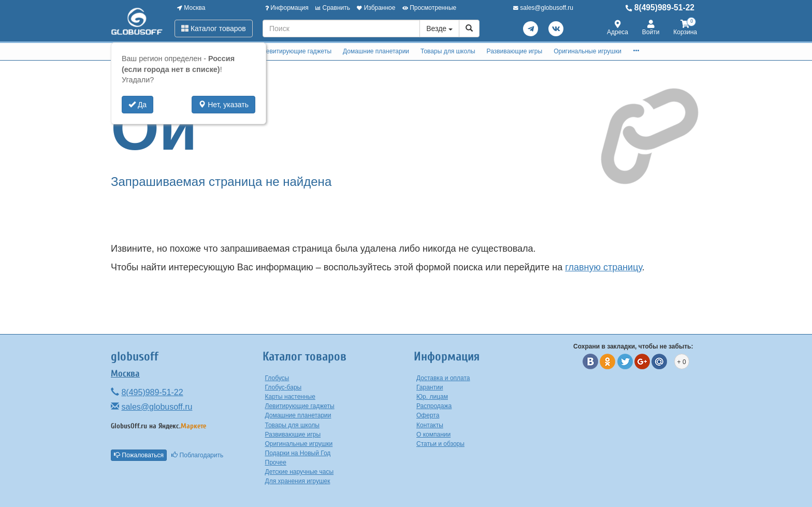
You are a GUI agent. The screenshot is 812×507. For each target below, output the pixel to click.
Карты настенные (290, 397)
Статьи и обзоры (440, 444)
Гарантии (430, 387)
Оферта (428, 415)
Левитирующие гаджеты (297, 51)
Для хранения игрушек (298, 481)
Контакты (430, 425)
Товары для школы (448, 51)
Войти (651, 28)
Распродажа (434, 406)
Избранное (376, 8)
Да (137, 105)
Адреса (618, 28)
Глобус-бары (284, 387)
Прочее (276, 462)
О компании (433, 434)
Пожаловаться (139, 455)
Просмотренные (429, 8)
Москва (191, 8)
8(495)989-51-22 (660, 8)
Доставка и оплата (443, 378)
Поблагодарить (197, 455)
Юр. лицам (432, 397)
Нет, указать (223, 105)
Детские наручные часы (300, 472)
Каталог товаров (214, 28)
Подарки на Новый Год (298, 453)
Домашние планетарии (376, 51)
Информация (287, 8)
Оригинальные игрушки (588, 51)
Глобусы (277, 378)
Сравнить (333, 8)
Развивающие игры (515, 51)
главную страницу (603, 267)
